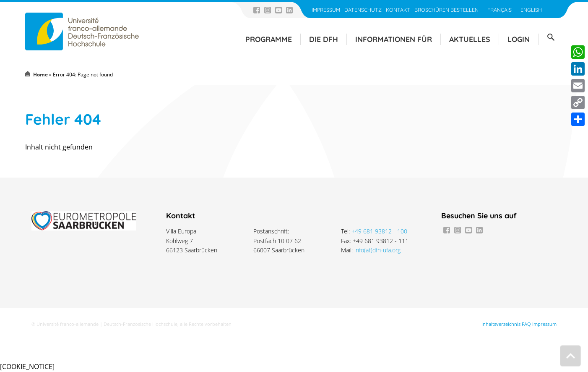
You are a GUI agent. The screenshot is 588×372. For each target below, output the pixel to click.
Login (519, 39)
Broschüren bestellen (446, 10)
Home (40, 75)
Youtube (278, 10)
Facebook (257, 10)
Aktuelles (470, 39)
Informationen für (394, 39)
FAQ (526, 324)
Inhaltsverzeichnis (501, 324)
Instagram (268, 10)
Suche (551, 37)
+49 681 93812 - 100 (379, 231)
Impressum (326, 10)
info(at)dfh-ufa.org (377, 250)
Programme (269, 39)
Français (500, 10)
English (531, 10)
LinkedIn (289, 10)
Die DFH (324, 39)
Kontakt (398, 10)
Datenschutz (363, 10)
